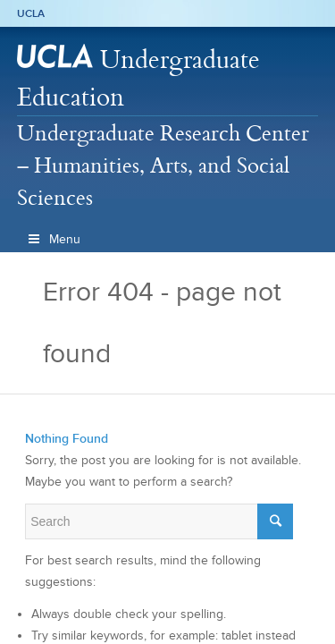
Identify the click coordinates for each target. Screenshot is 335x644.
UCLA (31, 13)
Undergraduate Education (138, 77)
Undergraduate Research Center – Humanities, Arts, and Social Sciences (163, 165)
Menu (54, 239)
